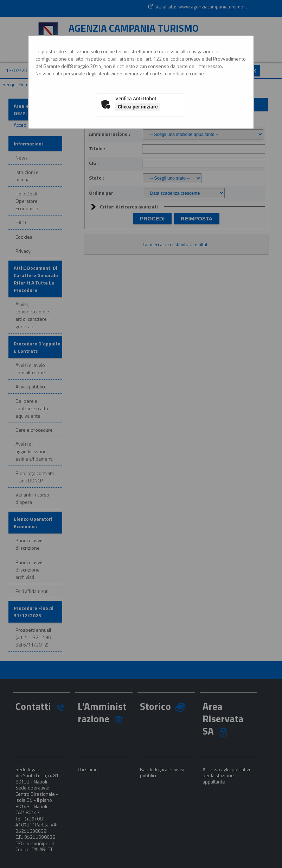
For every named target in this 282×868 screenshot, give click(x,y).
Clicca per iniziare (138, 107)
